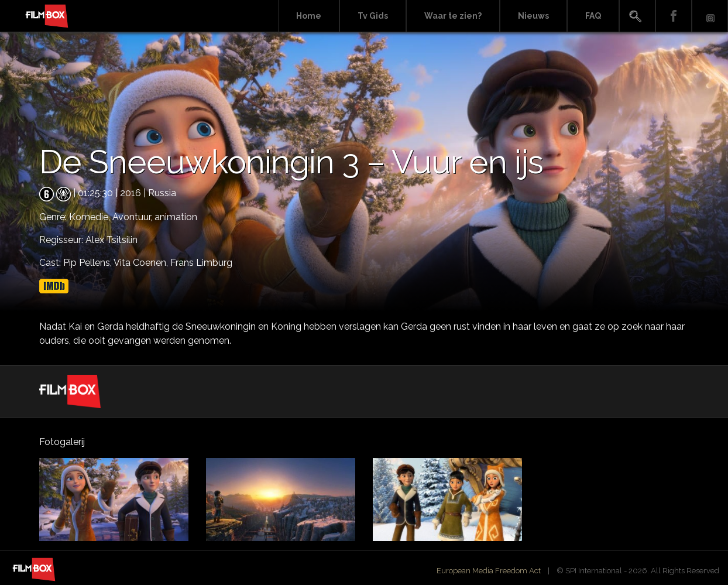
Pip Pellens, (88, 263)
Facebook (674, 16)
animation (176, 217)
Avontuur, (133, 217)
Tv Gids (373, 16)
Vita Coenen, (142, 263)
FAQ (593, 16)
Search (637, 16)
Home (309, 16)
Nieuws (533, 16)
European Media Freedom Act (489, 571)
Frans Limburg (201, 263)
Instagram (710, 16)
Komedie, (91, 217)
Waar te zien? (453, 16)
